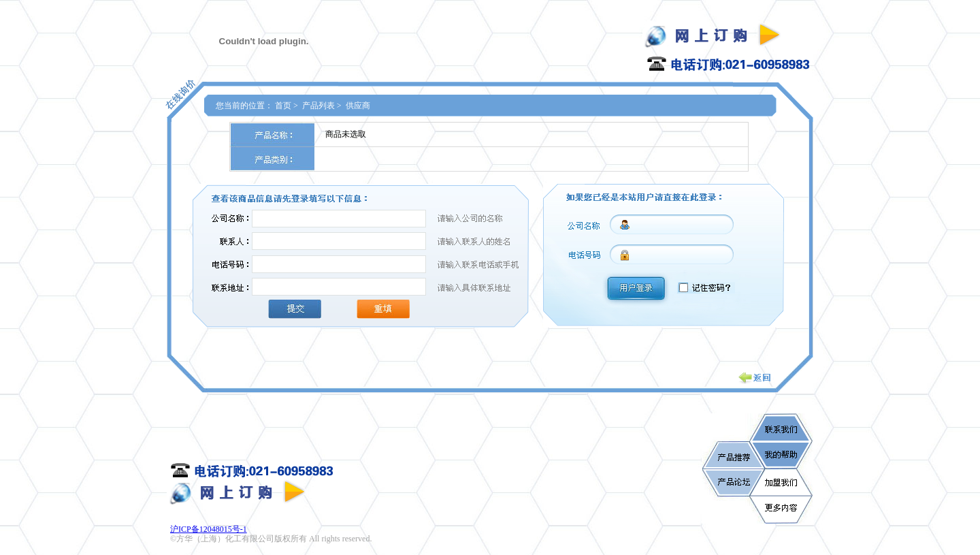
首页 (283, 106)
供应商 (358, 106)
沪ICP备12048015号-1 (209, 529)
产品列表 (318, 106)
